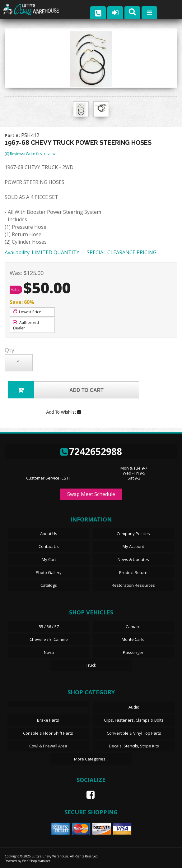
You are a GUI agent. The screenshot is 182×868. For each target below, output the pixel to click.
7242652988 (91, 451)
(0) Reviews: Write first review (30, 154)
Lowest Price (27, 312)
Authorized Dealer (26, 325)
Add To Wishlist (63, 412)
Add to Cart (56, 390)
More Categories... (91, 759)
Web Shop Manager (36, 861)
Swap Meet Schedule (91, 494)
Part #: (13, 135)
